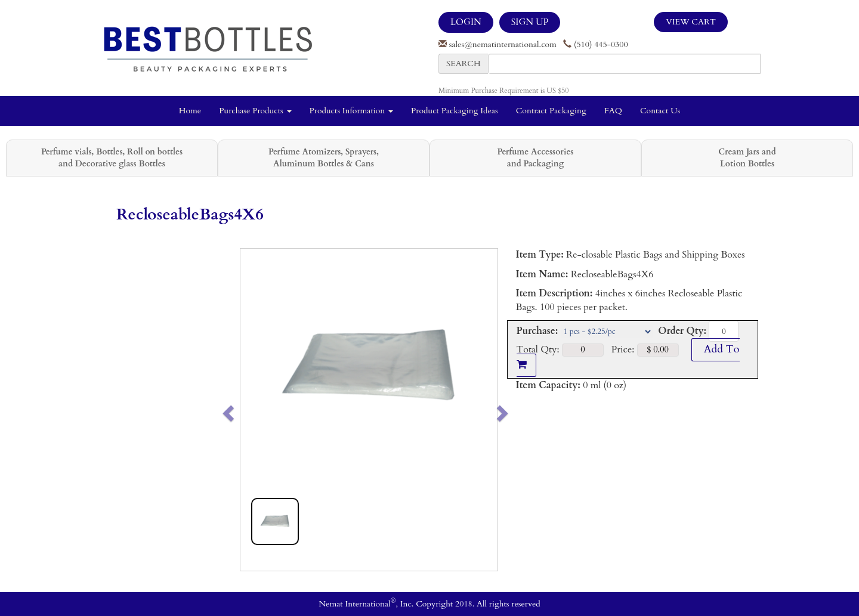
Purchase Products (255, 111)
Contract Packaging (551, 111)
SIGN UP (530, 22)
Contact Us (660, 111)
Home (190, 111)
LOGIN (466, 22)
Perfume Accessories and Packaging (535, 158)
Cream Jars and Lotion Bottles (747, 158)
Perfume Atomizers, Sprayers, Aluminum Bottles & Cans (324, 158)
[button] (253, 410)
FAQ (613, 111)
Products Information (352, 111)
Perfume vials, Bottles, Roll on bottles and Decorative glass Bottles (112, 158)
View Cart (691, 22)
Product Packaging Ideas (455, 111)
